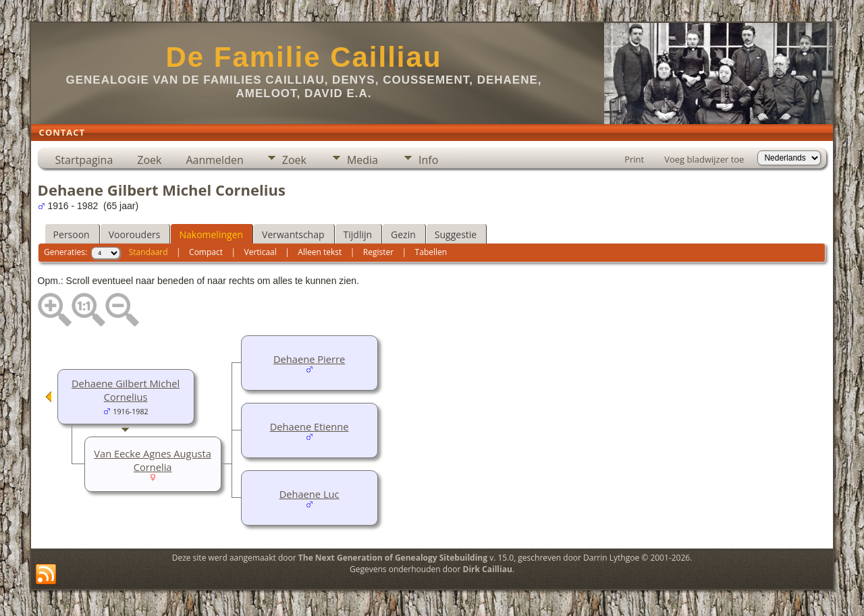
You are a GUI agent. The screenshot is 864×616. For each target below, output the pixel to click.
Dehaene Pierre (309, 359)
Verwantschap (293, 234)
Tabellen (431, 252)
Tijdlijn (358, 234)
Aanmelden (214, 160)
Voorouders (135, 234)
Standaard (148, 252)
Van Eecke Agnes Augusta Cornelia (153, 460)
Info (428, 160)
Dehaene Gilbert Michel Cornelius (126, 390)
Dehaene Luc (309, 494)
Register (378, 252)
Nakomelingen (211, 234)
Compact (206, 252)
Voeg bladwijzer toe (704, 159)
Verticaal (261, 252)
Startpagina (84, 160)
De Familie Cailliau (303, 57)
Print (634, 159)
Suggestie (456, 234)
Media (362, 160)
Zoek (149, 160)
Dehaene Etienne (309, 426)
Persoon (72, 234)
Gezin (403, 234)
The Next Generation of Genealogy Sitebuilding (393, 558)
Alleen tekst (320, 252)
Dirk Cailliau (488, 569)
